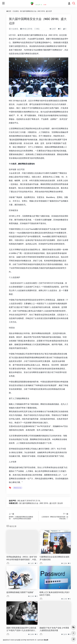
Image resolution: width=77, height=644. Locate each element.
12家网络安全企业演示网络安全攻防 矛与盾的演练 (55, 558)
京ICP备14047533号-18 (28, 640)
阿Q (37, 29)
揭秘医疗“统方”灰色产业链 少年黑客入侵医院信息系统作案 (54, 629)
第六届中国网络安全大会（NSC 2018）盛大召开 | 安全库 (41, 503)
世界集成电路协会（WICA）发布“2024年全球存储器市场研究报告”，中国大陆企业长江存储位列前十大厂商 (22, 558)
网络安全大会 (18, 488)
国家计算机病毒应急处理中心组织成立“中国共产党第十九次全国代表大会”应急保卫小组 (22, 629)
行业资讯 (16, 11)
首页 (10, 11)
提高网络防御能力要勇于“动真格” (20, 592)
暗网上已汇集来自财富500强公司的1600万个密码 (55, 594)
